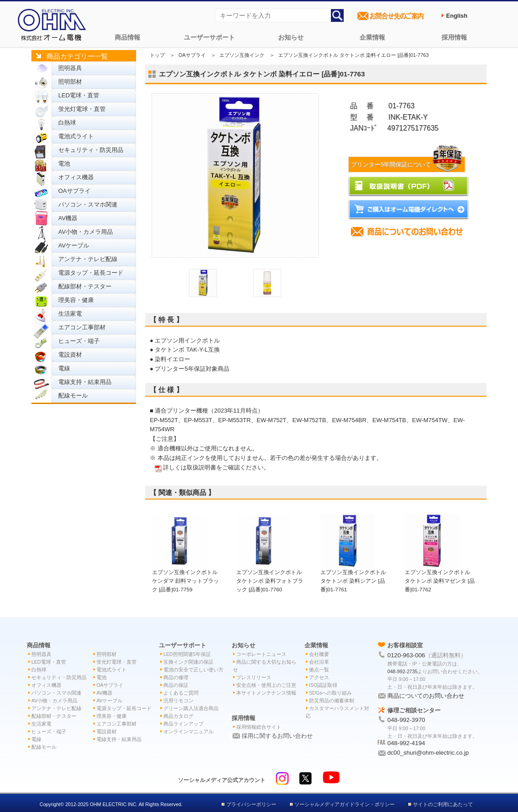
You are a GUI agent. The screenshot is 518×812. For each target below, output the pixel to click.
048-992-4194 (406, 743)
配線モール (73, 396)
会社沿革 (319, 662)
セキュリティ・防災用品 (91, 150)
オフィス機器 (76, 177)
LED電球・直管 (79, 95)
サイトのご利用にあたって (443, 804)
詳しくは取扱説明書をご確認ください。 (216, 467)
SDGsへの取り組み (330, 693)
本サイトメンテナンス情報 (266, 693)
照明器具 (70, 68)
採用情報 (454, 37)
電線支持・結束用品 (85, 382)
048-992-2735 (402, 671)
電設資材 (70, 355)
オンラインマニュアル (188, 731)
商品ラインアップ (183, 724)
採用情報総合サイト (259, 727)
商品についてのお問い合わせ (426, 696)
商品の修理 (176, 677)
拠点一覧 (319, 670)
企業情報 (372, 37)
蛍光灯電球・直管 (82, 109)
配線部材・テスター (85, 286)
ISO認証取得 (323, 685)
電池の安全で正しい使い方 (193, 670)
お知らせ (291, 37)
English (457, 16)
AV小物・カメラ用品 (86, 232)
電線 (64, 368)
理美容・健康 (76, 300)
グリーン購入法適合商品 (191, 708)
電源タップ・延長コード (91, 273)
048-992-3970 (406, 720)
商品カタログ (178, 716)
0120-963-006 (406, 655)
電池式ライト (76, 136)
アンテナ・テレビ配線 (88, 259)
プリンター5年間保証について (408, 164)
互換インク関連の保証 (188, 662)
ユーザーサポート (209, 37)
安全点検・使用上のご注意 (266, 685)
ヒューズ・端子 (79, 341)
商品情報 (127, 37)
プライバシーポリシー (251, 804)
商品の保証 (176, 685)
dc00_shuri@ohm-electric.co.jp (428, 753)
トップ (157, 55)
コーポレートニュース (261, 654)
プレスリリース (254, 677)
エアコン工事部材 (82, 327)
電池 (64, 164)
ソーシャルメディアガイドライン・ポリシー (345, 804)
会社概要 (319, 654)
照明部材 (70, 82)
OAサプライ (74, 191)
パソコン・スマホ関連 (88, 204)
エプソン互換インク (242, 55)
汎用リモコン (178, 701)
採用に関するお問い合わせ (277, 736)
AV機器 (68, 218)
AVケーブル (74, 245)
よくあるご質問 (181, 693)
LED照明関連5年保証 (187, 654)
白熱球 (67, 123)
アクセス (319, 677)
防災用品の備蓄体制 (332, 701)
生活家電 (70, 314)
